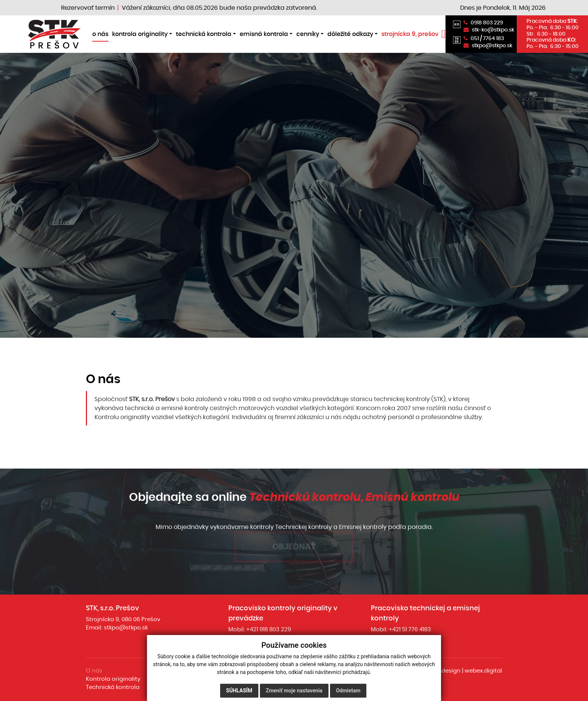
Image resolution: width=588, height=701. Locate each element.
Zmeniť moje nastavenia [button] (294, 691)
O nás (94, 671)
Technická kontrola (113, 687)
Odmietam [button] (348, 691)
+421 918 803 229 (269, 630)
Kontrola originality (113, 679)
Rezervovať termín (94, 8)
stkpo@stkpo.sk (126, 628)
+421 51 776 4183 (410, 630)
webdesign (445, 671)
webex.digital (483, 671)
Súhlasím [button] (239, 691)
